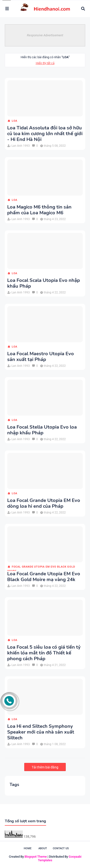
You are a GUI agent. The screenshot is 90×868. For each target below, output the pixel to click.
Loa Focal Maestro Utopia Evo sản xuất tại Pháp (41, 357)
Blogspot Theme (36, 857)
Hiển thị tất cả (45, 63)
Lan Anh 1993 (21, 146)
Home (28, 848)
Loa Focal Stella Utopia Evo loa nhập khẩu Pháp (42, 430)
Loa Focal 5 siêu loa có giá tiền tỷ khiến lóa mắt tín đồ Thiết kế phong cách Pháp (44, 653)
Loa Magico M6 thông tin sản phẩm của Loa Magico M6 (39, 210)
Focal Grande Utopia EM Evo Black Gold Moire (41, 567)
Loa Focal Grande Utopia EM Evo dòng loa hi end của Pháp (44, 503)
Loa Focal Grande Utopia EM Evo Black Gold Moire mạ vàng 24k (44, 577)
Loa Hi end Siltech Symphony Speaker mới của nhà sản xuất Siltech (41, 732)
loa (15, 121)
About (43, 848)
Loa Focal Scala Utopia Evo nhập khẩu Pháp (44, 283)
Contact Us (61, 848)
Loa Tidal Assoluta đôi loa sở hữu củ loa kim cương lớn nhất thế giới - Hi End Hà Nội (45, 134)
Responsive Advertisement (45, 35)
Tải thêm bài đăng (45, 767)
